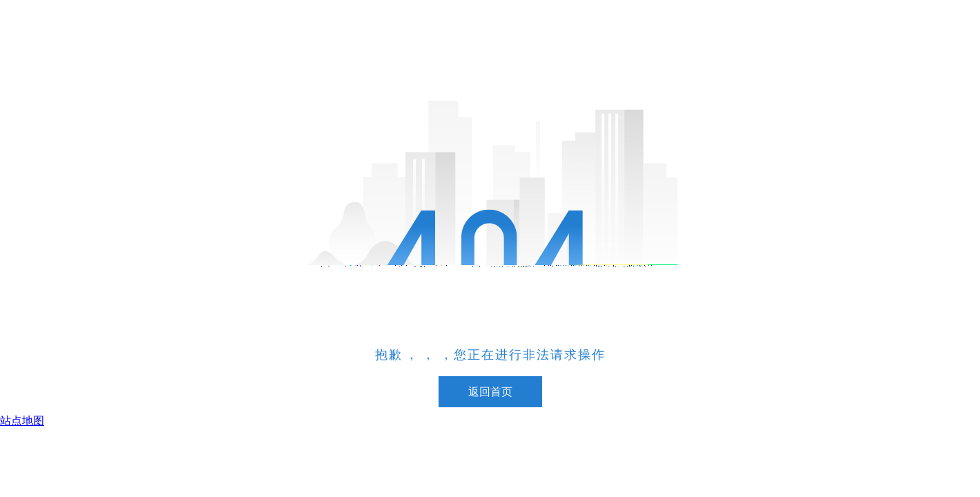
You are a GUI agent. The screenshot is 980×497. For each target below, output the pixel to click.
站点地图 (22, 421)
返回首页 (490, 392)
